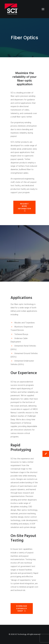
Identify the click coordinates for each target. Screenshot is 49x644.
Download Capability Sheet (22, 608)
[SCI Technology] (11, 9)
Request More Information (25, 207)
